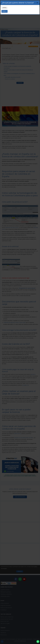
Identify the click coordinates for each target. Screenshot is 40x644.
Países (5, 11)
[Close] (37, 3)
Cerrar (4, 8)
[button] (38, 642)
